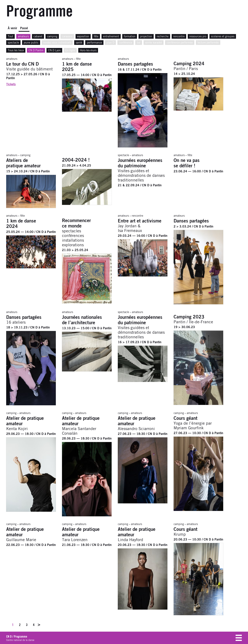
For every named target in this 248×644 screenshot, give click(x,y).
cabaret (38, 37)
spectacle (13, 43)
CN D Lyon (54, 50)
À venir (12, 28)
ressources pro (198, 37)
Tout (10, 37)
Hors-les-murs (88, 50)
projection (146, 37)
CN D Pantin (36, 50)
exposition (83, 37)
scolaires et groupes (223, 37)
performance (94, 43)
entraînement (111, 37)
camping (52, 37)
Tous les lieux (16, 50)
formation (130, 37)
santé (79, 43)
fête (96, 37)
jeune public (31, 43)
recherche (163, 37)
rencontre (179, 37)
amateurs (23, 37)
